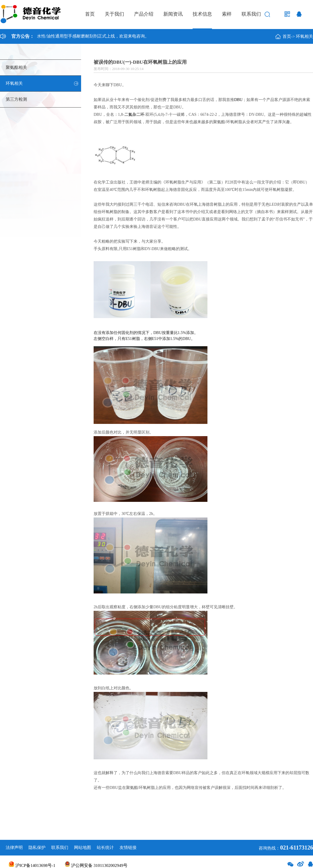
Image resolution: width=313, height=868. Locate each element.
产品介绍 (144, 14)
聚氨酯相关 (16, 67)
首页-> (289, 36)
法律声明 (14, 848)
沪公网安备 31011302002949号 (96, 865)
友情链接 (128, 848)
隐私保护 (37, 848)
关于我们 (114, 14)
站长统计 (105, 848)
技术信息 (202, 14)
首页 (90, 14)
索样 (227, 14)
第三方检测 (16, 99)
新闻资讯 (173, 14)
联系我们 (251, 14)
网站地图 (83, 848)
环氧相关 (304, 36)
